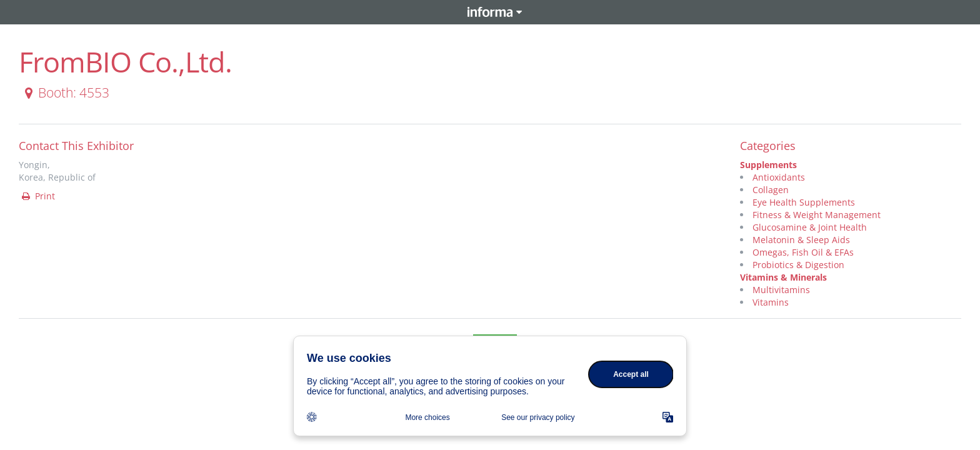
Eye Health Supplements (804, 202)
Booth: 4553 (65, 92)
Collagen (771, 190)
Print (37, 196)
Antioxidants (779, 177)
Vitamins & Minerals (783, 277)
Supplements (768, 165)
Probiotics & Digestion (798, 265)
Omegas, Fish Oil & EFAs (803, 252)
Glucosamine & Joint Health (810, 227)
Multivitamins (781, 290)
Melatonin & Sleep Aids (801, 240)
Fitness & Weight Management (817, 215)
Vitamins (771, 302)
